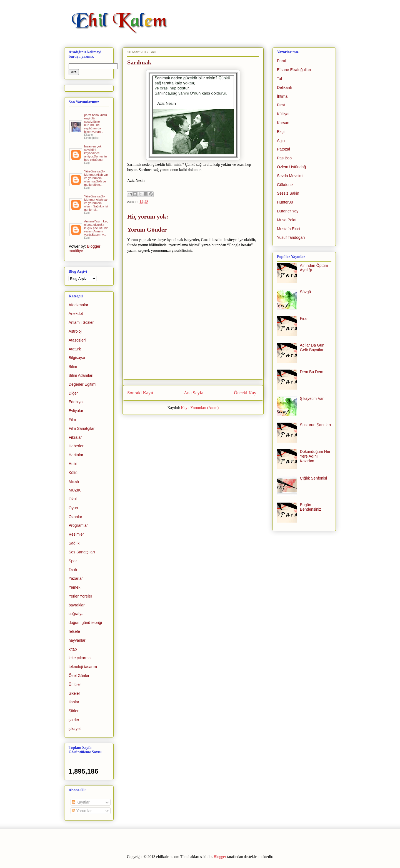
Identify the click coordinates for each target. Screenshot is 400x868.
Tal (279, 79)
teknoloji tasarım (83, 667)
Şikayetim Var (312, 398)
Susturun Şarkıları (316, 425)
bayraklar (77, 605)
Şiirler (74, 711)
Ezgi (281, 132)
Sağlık (74, 543)
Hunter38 (285, 202)
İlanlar (74, 702)
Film (72, 420)
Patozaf (283, 149)
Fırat (281, 105)
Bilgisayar (77, 358)
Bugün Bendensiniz (311, 507)
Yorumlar (82, 811)
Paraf (282, 61)
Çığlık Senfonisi (313, 478)
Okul (73, 499)
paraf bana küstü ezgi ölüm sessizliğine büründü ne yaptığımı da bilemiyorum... (96, 123)
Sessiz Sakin (288, 193)
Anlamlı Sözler (81, 322)
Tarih (73, 570)
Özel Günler (79, 676)
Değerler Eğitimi (82, 384)
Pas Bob (284, 158)
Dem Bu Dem (312, 372)
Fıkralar (75, 437)
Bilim (73, 367)
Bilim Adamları (81, 375)
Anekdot (76, 313)
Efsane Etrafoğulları (294, 70)
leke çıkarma (80, 658)
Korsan (283, 123)
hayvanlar (77, 640)
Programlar (78, 525)
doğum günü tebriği (85, 623)
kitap (73, 649)
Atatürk (75, 349)
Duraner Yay (288, 211)
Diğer (73, 393)
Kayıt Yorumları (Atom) (200, 408)
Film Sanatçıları (82, 428)
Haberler (76, 446)
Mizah (74, 481)
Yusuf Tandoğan (291, 237)
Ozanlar (75, 517)
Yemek (74, 587)
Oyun (73, 508)
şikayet (75, 729)
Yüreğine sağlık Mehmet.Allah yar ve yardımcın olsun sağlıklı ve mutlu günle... (96, 178)
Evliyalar (76, 411)
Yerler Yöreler (80, 596)
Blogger (220, 857)
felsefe (74, 631)
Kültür (74, 473)
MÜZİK (75, 490)
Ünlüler (75, 684)
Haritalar (76, 455)
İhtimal (283, 96)
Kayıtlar (81, 802)
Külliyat (283, 114)
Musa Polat (287, 220)
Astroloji (76, 331)
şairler (74, 720)
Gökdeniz (285, 185)
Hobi (73, 464)
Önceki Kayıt (246, 393)
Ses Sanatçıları (82, 552)
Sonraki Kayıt (140, 393)
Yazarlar (76, 578)
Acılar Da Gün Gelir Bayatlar (312, 348)
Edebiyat (76, 402)
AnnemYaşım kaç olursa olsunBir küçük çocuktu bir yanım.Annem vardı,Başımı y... (96, 228)
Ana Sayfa (194, 393)
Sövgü (306, 292)
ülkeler (74, 693)
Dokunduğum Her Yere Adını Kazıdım (315, 456)
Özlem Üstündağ (291, 167)
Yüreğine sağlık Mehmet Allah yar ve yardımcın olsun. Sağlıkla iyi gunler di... (96, 203)
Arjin (281, 141)
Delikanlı (284, 87)
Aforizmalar (78, 305)
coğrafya (76, 614)
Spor (73, 561)
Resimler (76, 534)
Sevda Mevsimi (290, 176)
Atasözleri (77, 340)
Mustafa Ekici (288, 229)
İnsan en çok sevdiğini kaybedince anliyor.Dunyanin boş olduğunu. (95, 153)
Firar (304, 318)
